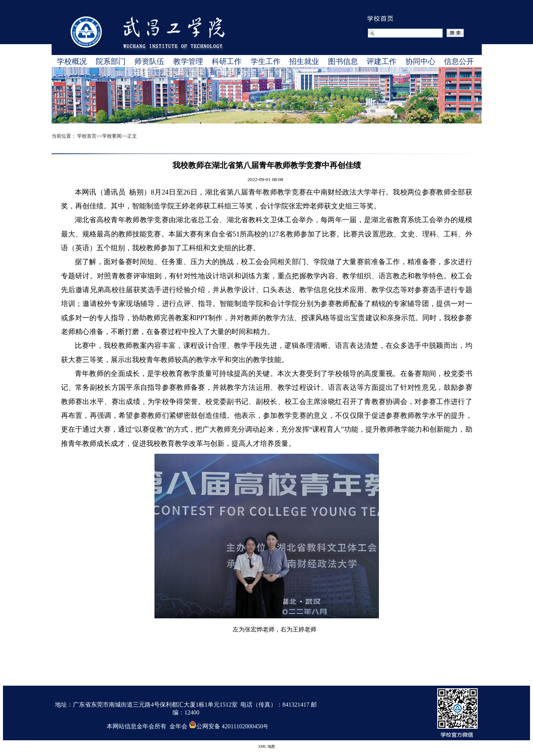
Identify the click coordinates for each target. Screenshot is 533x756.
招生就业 (304, 61)
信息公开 (459, 61)
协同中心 (420, 61)
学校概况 (72, 61)
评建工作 (382, 61)
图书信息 (343, 61)
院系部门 (111, 61)
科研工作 (227, 61)
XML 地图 (266, 746)
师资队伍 (149, 61)
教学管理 (188, 61)
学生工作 (266, 61)
